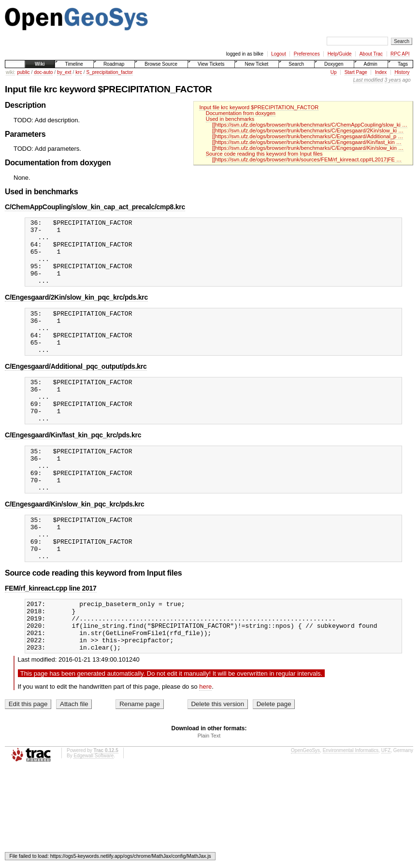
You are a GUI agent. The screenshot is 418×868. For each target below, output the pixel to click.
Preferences (307, 54)
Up (334, 72)
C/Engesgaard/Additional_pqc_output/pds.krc (76, 388)
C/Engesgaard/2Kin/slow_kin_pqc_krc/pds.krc (76, 310)
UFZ (386, 808)
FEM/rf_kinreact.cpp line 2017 (51, 636)
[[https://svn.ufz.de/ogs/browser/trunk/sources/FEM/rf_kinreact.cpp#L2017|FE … (307, 159)
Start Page (356, 72)
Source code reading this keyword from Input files (264, 154)
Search (296, 64)
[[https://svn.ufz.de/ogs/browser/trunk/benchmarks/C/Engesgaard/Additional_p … (308, 136)
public (23, 72)
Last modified (368, 80)
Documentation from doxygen (241, 113)
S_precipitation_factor (109, 72)
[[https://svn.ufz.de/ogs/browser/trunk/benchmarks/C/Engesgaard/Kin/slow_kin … (308, 148)
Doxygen (334, 64)
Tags (403, 64)
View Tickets (211, 64)
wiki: (10, 72)
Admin (371, 64)
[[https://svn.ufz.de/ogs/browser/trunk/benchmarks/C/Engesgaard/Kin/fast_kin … (307, 142)
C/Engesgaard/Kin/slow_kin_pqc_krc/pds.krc (74, 543)
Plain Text (209, 794)
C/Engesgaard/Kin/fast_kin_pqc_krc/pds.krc (73, 465)
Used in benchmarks (230, 119)
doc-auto (43, 72)
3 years (393, 80)
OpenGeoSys (305, 808)
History (402, 72)
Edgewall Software (94, 814)
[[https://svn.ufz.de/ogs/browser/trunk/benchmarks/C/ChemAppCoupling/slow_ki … (310, 125)
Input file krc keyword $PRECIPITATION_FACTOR (259, 107)
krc (79, 72)
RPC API (400, 54)
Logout (279, 54)
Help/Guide (340, 54)
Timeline (74, 64)
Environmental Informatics (351, 808)
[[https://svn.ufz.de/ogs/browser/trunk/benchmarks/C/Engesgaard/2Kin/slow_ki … (308, 130)
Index (381, 72)
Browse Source (161, 64)
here (205, 745)
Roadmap (114, 64)
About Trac (371, 54)
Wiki (40, 64)
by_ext (64, 72)
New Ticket (256, 64)
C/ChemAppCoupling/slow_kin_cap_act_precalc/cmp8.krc (95, 207)
